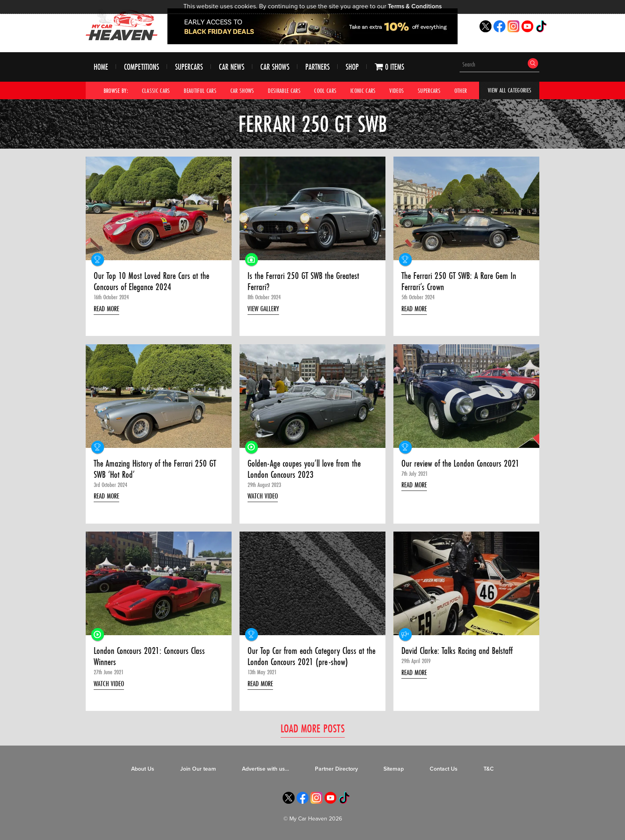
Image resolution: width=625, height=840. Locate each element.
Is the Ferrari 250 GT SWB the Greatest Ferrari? (305, 282)
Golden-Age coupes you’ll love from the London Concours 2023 (306, 469)
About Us (143, 769)
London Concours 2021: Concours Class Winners (151, 657)
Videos (397, 90)
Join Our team (198, 769)
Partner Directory (336, 769)
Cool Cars (326, 90)
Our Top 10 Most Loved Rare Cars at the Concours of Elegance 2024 (152, 282)
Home (101, 67)
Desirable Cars (284, 90)
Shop (352, 67)
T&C (489, 769)
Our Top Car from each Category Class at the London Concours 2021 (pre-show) (307, 657)
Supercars (189, 67)
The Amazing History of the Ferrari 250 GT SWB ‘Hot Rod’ (157, 469)
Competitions (142, 67)
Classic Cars (156, 90)
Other (461, 90)
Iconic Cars (363, 90)
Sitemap (394, 769)
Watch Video (264, 497)
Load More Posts (313, 728)
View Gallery (264, 309)
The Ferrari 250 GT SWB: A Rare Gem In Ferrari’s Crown (460, 282)
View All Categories (510, 90)
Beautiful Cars (200, 90)
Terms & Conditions (415, 6)
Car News (232, 67)
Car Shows (275, 67)
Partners (317, 67)
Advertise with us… (265, 769)
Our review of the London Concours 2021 (462, 463)
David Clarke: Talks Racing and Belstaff (459, 651)
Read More (108, 309)
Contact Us (444, 769)
